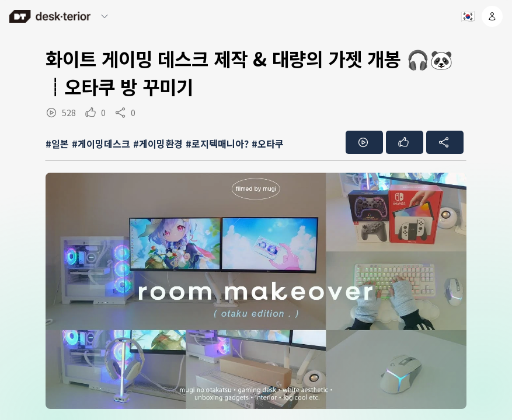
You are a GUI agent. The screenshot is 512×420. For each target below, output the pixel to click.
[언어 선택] (467, 16)
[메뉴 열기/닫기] (105, 16)
